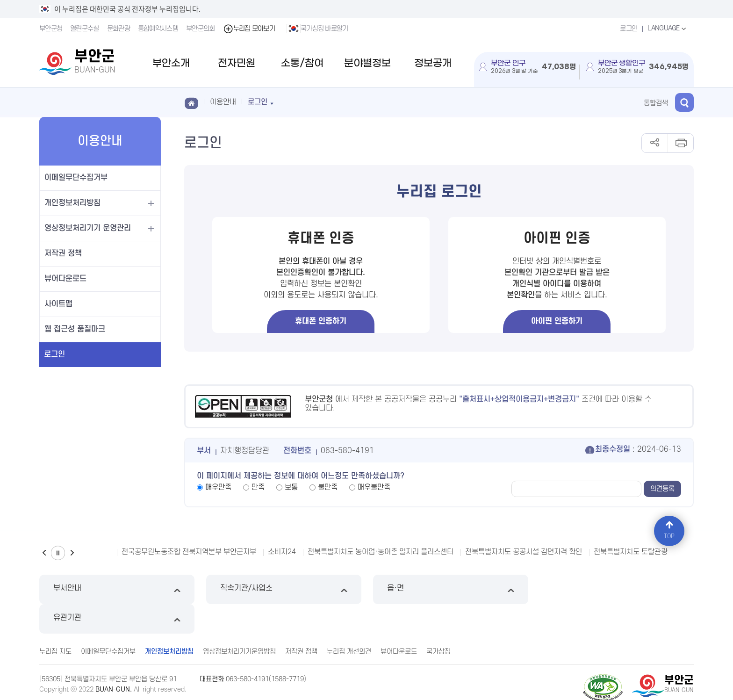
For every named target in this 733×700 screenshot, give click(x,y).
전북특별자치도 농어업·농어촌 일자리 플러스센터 (381, 552)
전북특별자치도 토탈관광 (631, 552)
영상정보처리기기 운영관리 (88, 228)
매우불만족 (374, 487)
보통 (291, 487)
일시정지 (58, 553)
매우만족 (218, 487)
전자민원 (237, 63)
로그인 (629, 29)
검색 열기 (684, 102)
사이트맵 (58, 304)
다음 (72, 553)
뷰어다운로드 (65, 279)
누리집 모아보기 (249, 29)
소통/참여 (302, 63)
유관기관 (616, 589)
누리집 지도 (55, 622)
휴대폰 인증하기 (321, 321)
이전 (44, 553)
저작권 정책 (63, 253)
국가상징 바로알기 (317, 29)
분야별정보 (367, 63)
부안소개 (171, 63)
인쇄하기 (680, 143)
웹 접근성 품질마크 (75, 329)
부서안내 (117, 589)
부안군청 (51, 29)
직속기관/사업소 (283, 589)
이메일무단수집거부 (76, 178)
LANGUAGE (668, 29)
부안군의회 (201, 29)
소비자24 (282, 552)
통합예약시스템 (158, 29)
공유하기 (655, 143)
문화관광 (119, 29)
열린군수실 (85, 29)
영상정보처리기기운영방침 (239, 622)
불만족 (328, 487)
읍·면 (450, 589)
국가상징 (438, 622)
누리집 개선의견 (349, 622)
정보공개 (433, 63)
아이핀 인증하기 (557, 321)
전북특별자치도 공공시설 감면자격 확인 (524, 552)
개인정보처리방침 (72, 203)
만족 (258, 487)
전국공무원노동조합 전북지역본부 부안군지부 (189, 552)
